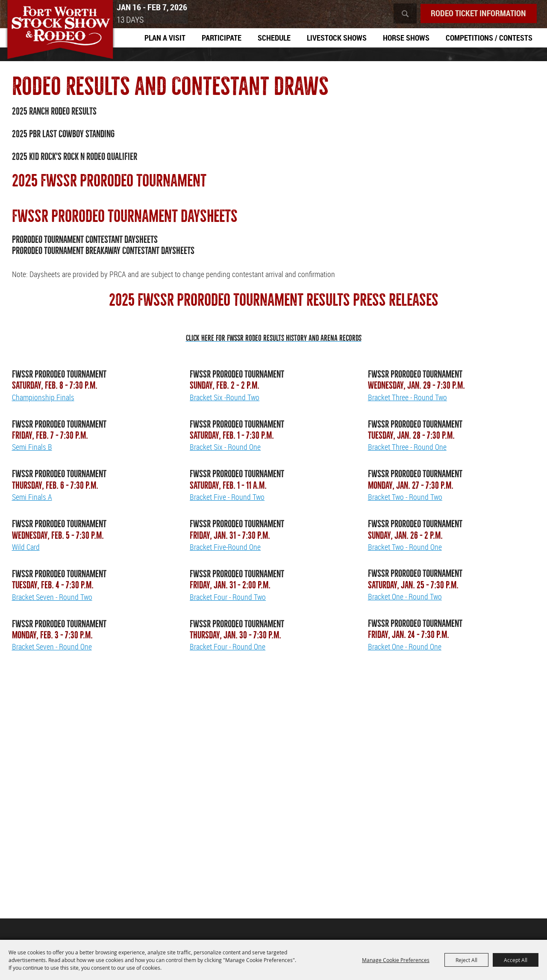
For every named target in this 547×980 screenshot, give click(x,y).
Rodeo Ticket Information (476, 13)
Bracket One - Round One (405, 647)
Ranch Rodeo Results (63, 112)
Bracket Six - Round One (225, 448)
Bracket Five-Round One (225, 548)
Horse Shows (406, 38)
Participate (222, 38)
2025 (21, 112)
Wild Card (26, 548)
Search (401, 14)
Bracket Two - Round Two (405, 498)
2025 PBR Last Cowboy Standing (63, 135)
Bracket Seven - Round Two (52, 598)
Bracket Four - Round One (228, 647)
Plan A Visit (165, 38)
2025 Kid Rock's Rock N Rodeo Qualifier (75, 158)
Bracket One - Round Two (405, 597)
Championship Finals (43, 398)
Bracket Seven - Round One (52, 647)
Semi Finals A (32, 498)
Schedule (274, 38)
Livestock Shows (337, 38)
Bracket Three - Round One (407, 448)
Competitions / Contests (489, 38)
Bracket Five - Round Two (227, 498)
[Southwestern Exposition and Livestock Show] (63, 33)
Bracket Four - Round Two (228, 598)
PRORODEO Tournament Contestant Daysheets (85, 241)
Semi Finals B (32, 448)
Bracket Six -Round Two (225, 398)
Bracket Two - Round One (405, 548)
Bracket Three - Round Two (407, 398)
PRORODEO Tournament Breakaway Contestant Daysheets (103, 252)
